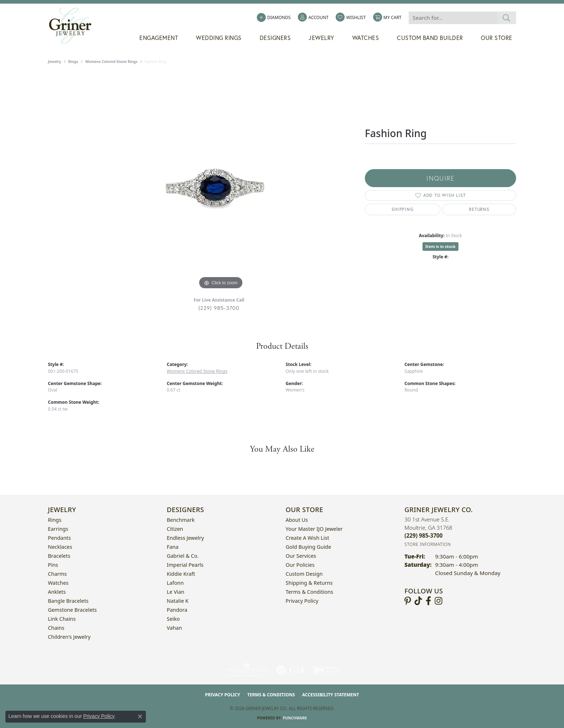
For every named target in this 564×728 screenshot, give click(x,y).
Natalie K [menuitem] (178, 601)
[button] (313, 18)
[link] (274, 18)
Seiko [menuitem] (173, 619)
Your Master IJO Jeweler (314, 529)
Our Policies (300, 565)
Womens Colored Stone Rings (111, 62)
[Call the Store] (424, 535)
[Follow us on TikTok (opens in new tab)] (418, 601)
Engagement (159, 38)
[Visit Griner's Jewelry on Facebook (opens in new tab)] (428, 601)
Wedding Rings (219, 38)
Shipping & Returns (309, 583)
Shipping (402, 209)
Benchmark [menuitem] (181, 520)
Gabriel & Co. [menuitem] (183, 556)
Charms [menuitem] (57, 574)
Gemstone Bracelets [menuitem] (72, 610)
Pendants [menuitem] (59, 538)
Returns (479, 209)
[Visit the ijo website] (326, 670)
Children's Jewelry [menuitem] (69, 637)
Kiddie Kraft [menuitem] (181, 574)
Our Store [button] (497, 38)
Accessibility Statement (331, 695)
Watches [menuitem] (58, 583)
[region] (221, 183)
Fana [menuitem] (173, 547)
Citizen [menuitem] (175, 529)
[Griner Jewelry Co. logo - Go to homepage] (74, 26)
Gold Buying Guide (308, 547)
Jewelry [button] (321, 38)
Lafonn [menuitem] (175, 583)
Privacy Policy (302, 601)
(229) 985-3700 (219, 308)
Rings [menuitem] (55, 520)
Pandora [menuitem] (177, 610)
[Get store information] (428, 544)
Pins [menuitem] (53, 565)
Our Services (301, 556)
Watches (366, 38)
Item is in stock (440, 246)
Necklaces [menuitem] (60, 547)
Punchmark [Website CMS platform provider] (295, 718)
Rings (73, 62)
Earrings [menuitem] (58, 529)
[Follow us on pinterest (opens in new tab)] (408, 601)
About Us (297, 520)
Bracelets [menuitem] (59, 556)
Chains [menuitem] (56, 628)
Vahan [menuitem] (174, 628)
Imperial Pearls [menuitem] (185, 565)
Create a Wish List (307, 538)
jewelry (55, 62)
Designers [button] (275, 38)
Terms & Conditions (309, 592)
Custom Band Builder (430, 38)
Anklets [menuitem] (57, 592)
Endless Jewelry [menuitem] (185, 538)
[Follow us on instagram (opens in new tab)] (438, 601)
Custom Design (304, 574)
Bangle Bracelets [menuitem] (68, 601)
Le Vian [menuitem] (176, 592)
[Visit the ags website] (247, 670)
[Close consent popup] (140, 716)
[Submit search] (507, 18)
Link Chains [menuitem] (62, 619)
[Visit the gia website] (291, 670)
